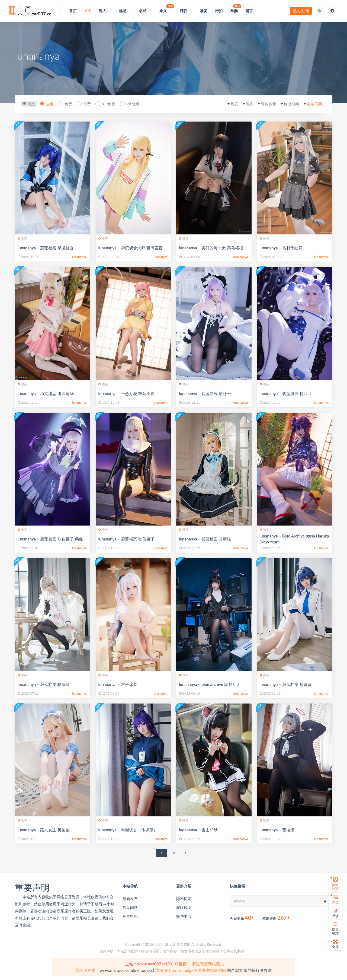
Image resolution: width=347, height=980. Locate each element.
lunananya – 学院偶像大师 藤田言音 (131, 248)
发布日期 (313, 104)
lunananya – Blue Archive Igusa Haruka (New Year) (294, 539)
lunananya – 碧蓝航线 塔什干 (205, 393)
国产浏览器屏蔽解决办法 (249, 970)
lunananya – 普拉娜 (277, 830)
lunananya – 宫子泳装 (118, 684)
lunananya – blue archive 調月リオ (210, 684)
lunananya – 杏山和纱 (198, 830)
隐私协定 (184, 898)
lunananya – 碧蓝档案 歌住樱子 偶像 (50, 539)
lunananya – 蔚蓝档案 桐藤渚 (44, 684)
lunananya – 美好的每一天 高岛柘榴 (211, 248)
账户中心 (184, 916)
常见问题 (130, 907)
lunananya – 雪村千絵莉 (281, 248)
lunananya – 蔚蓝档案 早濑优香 (46, 248)
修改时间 (290, 104)
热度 (230, 104)
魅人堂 (170, 944)
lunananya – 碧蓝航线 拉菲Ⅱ (286, 393)
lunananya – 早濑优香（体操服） (128, 830)
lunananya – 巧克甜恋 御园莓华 (46, 393)
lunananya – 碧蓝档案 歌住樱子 (126, 539)
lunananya (79, 257)
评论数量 (266, 104)
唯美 (22, 238)
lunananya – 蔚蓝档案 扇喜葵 (286, 684)
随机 (246, 104)
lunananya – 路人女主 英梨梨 (44, 830)
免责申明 (130, 916)
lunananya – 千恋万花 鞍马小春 (126, 393)
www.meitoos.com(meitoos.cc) (127, 970)
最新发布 (130, 898)
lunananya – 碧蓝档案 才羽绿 (205, 539)
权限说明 (184, 907)
